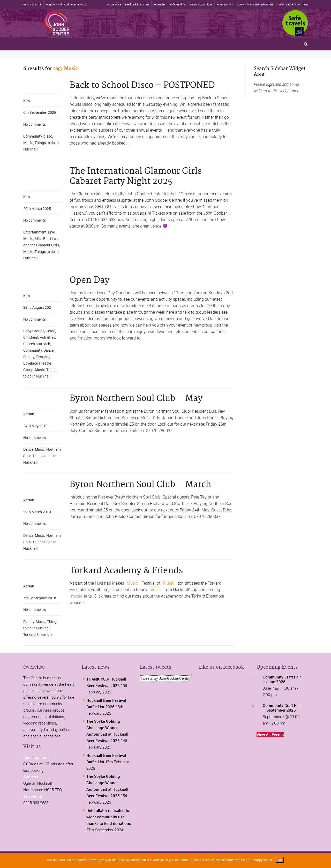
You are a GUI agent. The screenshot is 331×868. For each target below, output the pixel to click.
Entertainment (35, 232)
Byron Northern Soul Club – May (136, 399)
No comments (35, 124)
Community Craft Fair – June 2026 (282, 679)
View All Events (270, 735)
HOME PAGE (114, 4)
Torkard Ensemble (38, 634)
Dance (48, 350)
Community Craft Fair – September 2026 (282, 708)
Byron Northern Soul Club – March (140, 485)
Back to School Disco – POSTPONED (142, 85)
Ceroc (50, 331)
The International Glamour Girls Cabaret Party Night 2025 (136, 176)
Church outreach (37, 344)
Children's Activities (39, 337)
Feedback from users (137, 4)
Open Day (89, 280)
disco (48, 136)
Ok (280, 860)
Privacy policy (225, 4)
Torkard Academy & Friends (126, 571)
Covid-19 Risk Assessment (292, 4)
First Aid (43, 357)
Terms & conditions (201, 4)
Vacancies (159, 4)
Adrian (29, 414)
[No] (325, 861)
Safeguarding (178, 4)
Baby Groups (34, 331)
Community (33, 136)
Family (29, 357)
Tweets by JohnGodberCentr (164, 678)
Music (28, 143)
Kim (27, 101)
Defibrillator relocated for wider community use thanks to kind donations (109, 817)
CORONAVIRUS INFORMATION (255, 4)
